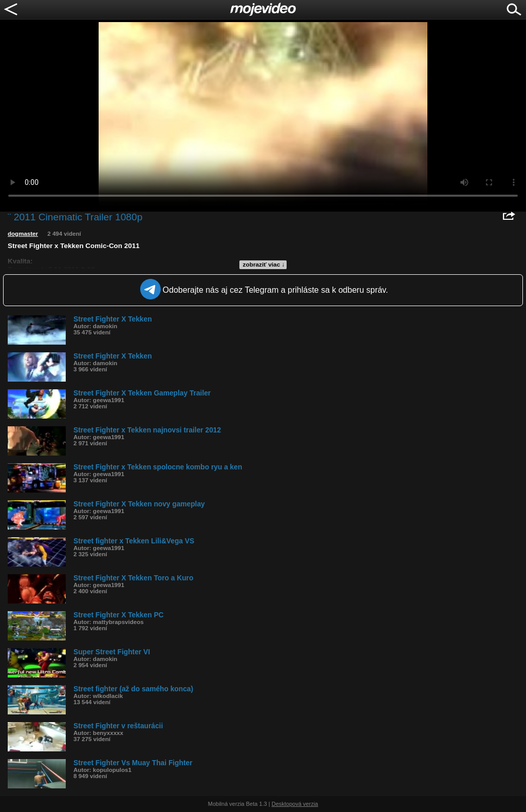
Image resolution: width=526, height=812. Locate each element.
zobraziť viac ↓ (264, 265)
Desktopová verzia (295, 804)
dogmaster (23, 234)
